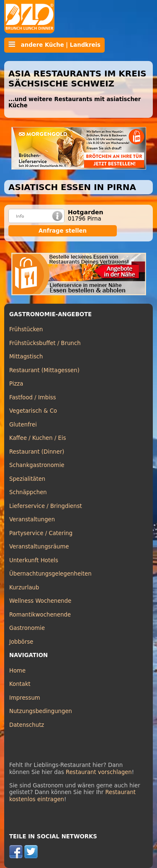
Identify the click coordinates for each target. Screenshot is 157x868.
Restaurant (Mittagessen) (44, 370)
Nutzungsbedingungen (41, 711)
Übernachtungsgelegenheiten (50, 574)
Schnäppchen (28, 492)
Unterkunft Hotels (34, 560)
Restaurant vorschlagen (99, 772)
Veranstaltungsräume (39, 547)
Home (17, 671)
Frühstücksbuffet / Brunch (45, 343)
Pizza (16, 384)
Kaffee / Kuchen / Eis (38, 438)
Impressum (25, 698)
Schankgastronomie (37, 465)
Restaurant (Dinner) (37, 452)
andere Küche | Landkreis (54, 45)
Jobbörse (21, 642)
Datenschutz (27, 725)
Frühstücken (26, 329)
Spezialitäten (27, 479)
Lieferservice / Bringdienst (46, 506)
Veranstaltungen (32, 519)
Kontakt (20, 684)
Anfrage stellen (63, 231)
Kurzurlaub (24, 588)
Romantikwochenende (40, 615)
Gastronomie (27, 628)
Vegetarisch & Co (33, 411)
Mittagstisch (26, 357)
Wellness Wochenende (40, 601)
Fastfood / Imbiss (33, 397)
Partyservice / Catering (41, 533)
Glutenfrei (23, 425)
